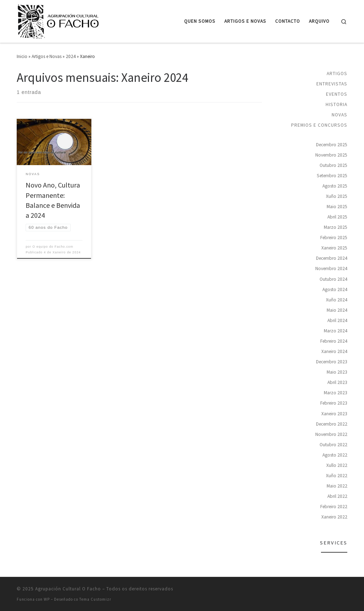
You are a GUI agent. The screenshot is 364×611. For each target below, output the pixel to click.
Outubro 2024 (333, 279)
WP (47, 599)
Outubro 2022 (333, 445)
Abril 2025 (337, 217)
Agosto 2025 (335, 186)
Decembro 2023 (332, 362)
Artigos (337, 73)
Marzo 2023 (336, 393)
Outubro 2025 (333, 165)
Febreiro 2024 (334, 341)
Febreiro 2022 (334, 507)
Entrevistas (332, 84)
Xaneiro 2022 (334, 517)
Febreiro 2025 (334, 238)
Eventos (337, 94)
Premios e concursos (319, 125)
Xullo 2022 (337, 465)
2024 (71, 56)
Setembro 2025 (332, 176)
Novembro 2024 (331, 268)
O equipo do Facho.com (53, 247)
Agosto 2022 (335, 455)
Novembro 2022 (331, 434)
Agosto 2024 (335, 289)
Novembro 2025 (331, 155)
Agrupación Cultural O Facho (68, 589)
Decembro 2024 (332, 258)
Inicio (22, 56)
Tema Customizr (95, 599)
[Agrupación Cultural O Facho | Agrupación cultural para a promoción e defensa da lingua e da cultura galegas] (60, 20)
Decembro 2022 (332, 424)
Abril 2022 (337, 496)
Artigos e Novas (47, 56)
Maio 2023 (337, 372)
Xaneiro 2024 (334, 351)
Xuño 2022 (337, 476)
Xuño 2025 (337, 196)
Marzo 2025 (336, 227)
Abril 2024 (337, 320)
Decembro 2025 (332, 145)
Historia (336, 104)
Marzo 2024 (336, 331)
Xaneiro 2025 (334, 248)
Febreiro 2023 (334, 403)
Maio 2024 (337, 310)
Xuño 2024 (337, 300)
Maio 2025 (337, 207)
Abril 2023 (337, 382)
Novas (339, 115)
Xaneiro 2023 (334, 414)
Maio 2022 (337, 486)
